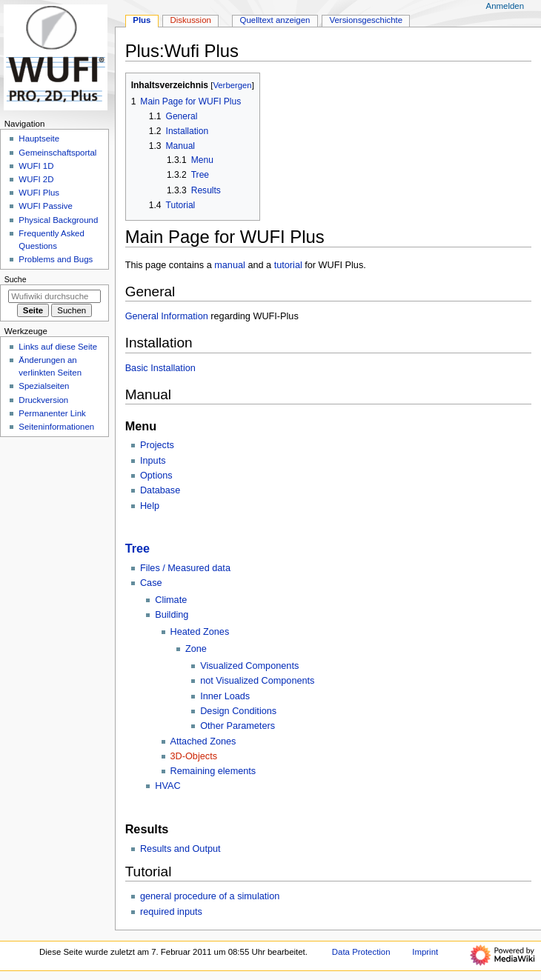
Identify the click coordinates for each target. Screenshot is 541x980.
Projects (157, 445)
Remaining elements (213, 771)
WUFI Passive (46, 206)
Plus (142, 20)
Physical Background (58, 220)
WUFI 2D (36, 179)
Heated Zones (200, 632)
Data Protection (361, 952)
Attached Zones (203, 741)
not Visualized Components (257, 681)
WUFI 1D (36, 166)
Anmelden (505, 6)
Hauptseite (39, 139)
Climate (171, 600)
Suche (16, 279)
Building (172, 615)
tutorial (288, 265)
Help (150, 506)
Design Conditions (238, 711)
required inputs (171, 912)
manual (230, 265)
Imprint (425, 952)
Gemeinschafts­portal (57, 153)
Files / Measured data (185, 568)
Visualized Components (249, 666)
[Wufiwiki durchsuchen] (54, 296)
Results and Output (180, 849)
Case (151, 583)
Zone (196, 649)
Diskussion (191, 20)
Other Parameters (238, 726)
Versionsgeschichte (366, 20)
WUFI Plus (39, 193)
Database (160, 490)
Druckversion (43, 400)
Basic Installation (160, 368)
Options (156, 476)
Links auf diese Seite (58, 347)
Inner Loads (225, 696)
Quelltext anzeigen (275, 20)
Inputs (153, 461)
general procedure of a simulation (210, 896)
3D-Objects (194, 756)
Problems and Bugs (56, 259)
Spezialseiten (44, 386)
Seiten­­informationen (56, 427)
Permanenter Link (52, 413)
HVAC (167, 786)
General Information (167, 316)
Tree (137, 548)
